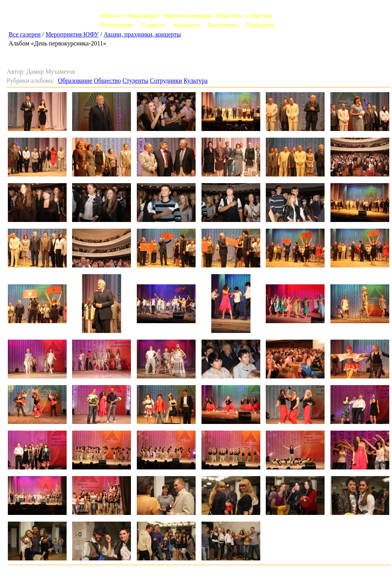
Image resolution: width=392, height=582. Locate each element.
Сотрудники (166, 81)
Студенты (135, 81)
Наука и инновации (187, 16)
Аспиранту (186, 25)
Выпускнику (222, 25)
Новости (111, 16)
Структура (259, 16)
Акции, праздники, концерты (142, 34)
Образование (142, 16)
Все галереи (25, 34)
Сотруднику (260, 25)
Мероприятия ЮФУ (72, 34)
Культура (195, 81)
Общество (229, 16)
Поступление (117, 25)
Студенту (153, 25)
